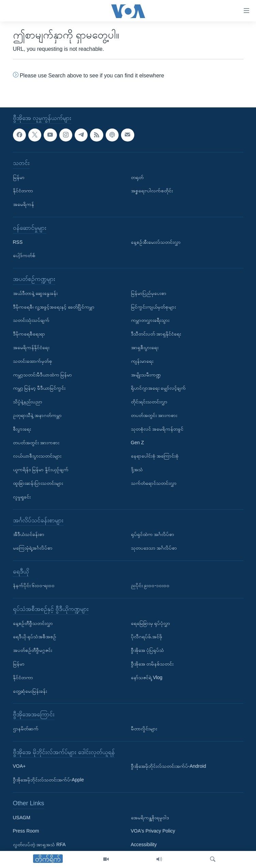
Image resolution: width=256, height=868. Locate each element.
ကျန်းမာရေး (142, 361)
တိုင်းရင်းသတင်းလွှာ (149, 402)
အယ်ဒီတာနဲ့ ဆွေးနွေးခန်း (35, 293)
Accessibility (144, 844)
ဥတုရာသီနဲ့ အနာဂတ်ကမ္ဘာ (37, 415)
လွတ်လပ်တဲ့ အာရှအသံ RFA (39, 844)
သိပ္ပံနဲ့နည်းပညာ (28, 402)
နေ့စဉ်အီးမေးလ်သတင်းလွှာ (156, 242)
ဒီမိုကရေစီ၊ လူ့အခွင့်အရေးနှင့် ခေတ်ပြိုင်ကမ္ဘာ (54, 307)
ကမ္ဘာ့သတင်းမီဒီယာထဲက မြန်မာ (43, 375)
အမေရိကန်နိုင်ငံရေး (31, 347)
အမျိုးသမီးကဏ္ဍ (146, 375)
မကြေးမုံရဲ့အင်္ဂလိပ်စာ (33, 548)
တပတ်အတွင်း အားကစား (36, 443)
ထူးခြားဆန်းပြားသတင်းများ (38, 483)
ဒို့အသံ (137, 469)
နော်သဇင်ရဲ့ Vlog (147, 677)
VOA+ (19, 766)
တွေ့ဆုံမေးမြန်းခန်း (30, 691)
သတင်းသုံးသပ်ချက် (31, 320)
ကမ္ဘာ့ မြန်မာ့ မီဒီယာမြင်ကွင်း (39, 388)
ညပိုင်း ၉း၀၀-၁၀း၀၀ (150, 585)
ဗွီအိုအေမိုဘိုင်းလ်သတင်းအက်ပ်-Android (169, 766)
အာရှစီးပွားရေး (145, 347)
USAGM (22, 818)
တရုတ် (137, 177)
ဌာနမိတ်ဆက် (26, 729)
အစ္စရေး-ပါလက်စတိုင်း (152, 191)
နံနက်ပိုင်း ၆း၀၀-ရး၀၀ (34, 585)
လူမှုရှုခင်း (22, 497)
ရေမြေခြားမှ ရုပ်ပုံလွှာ (151, 623)
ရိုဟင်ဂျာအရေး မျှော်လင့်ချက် (159, 388)
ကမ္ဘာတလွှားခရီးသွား (150, 320)
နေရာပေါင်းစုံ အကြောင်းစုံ (155, 456)
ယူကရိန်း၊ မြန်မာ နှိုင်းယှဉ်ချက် (41, 469)
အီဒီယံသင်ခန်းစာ (29, 534)
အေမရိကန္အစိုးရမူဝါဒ (150, 818)
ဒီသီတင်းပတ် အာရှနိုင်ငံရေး (156, 334)
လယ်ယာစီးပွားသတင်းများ (37, 456)
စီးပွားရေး (22, 429)
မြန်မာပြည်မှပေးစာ (149, 293)
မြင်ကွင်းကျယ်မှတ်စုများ (153, 307)
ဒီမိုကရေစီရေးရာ (29, 334)
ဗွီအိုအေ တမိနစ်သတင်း (152, 664)
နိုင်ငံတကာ (23, 191)
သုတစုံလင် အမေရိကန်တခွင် (157, 429)
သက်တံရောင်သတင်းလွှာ (154, 483)
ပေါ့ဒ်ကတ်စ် (24, 255)
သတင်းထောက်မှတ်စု (33, 361)
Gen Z (138, 443)
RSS (18, 242)
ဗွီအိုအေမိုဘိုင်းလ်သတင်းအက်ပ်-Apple (48, 780)
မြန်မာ (19, 177)
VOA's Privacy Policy (153, 831)
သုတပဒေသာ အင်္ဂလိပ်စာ (154, 548)
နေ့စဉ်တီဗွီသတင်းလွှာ (33, 623)
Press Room (26, 831)
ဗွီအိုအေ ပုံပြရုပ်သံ (148, 650)
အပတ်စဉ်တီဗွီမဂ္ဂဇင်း (33, 650)
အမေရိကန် (24, 204)
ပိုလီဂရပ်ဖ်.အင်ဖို (147, 637)
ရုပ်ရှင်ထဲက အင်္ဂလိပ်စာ (153, 534)
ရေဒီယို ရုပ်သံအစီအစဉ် (35, 637)
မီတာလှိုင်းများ (144, 729)
